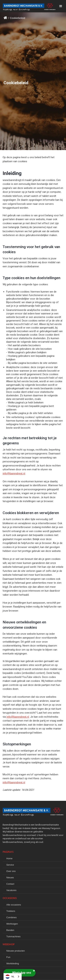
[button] (61, 6)
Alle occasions (14, 905)
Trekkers (11, 911)
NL (10, 977)
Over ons (11, 871)
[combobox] (13, 977)
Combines (12, 917)
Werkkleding (13, 963)
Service (10, 865)
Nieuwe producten (16, 951)
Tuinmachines (13, 936)
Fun (8, 957)
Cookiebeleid (18, 18)
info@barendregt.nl (14, 473)
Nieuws (10, 878)
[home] (28, 6)
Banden (10, 930)
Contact (10, 884)
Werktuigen (12, 924)
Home (9, 858)
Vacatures (11, 890)
